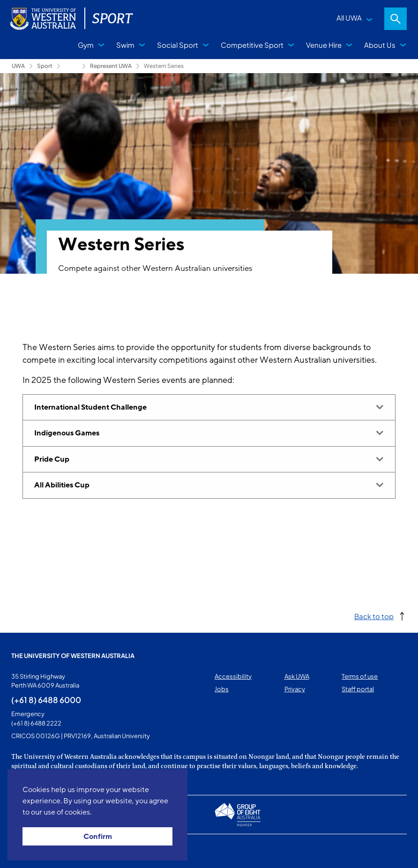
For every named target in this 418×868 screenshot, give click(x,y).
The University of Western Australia (73, 656)
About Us (380, 45)
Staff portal (358, 689)
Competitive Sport (252, 45)
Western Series (164, 66)
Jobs (222, 689)
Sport (45, 66)
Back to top (374, 616)
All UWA (349, 18)
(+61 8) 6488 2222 (36, 723)
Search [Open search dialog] (396, 19)
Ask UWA (297, 676)
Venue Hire (324, 45)
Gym (86, 45)
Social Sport (178, 45)
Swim (125, 45)
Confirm (98, 837)
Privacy (295, 689)
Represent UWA (111, 66)
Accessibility (233, 676)
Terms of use (360, 676)
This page (25, 851)
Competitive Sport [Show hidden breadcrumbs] (71, 66)
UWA (18, 66)
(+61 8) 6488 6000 (46, 700)
